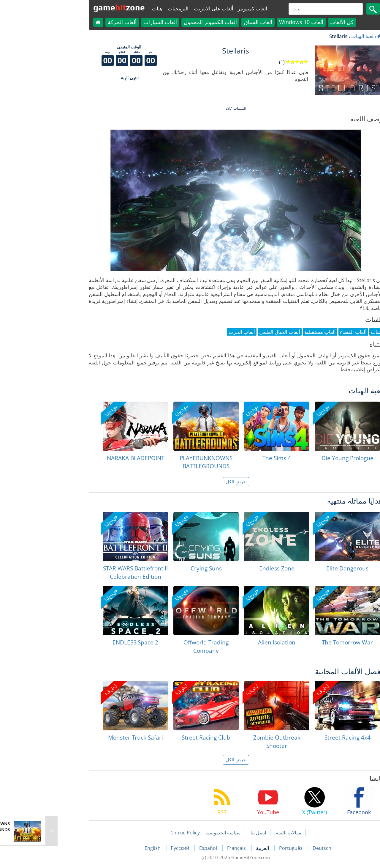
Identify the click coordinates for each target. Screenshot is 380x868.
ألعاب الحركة (76, 22)
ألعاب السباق (212, 22)
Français (191, 848)
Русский (135, 848)
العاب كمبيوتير (207, 8)
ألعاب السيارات (114, 22)
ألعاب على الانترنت (168, 8)
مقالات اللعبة (243, 833)
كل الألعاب (296, 22)
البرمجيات (132, 8)
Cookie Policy (139, 833)
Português (246, 848)
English (107, 848)
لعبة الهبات (317, 36)
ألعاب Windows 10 (255, 22)
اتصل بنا (213, 833)
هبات (111, 8)
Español (163, 848)
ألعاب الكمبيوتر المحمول (165, 22)
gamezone (73, 7)
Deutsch (276, 848)
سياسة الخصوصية (177, 833)
